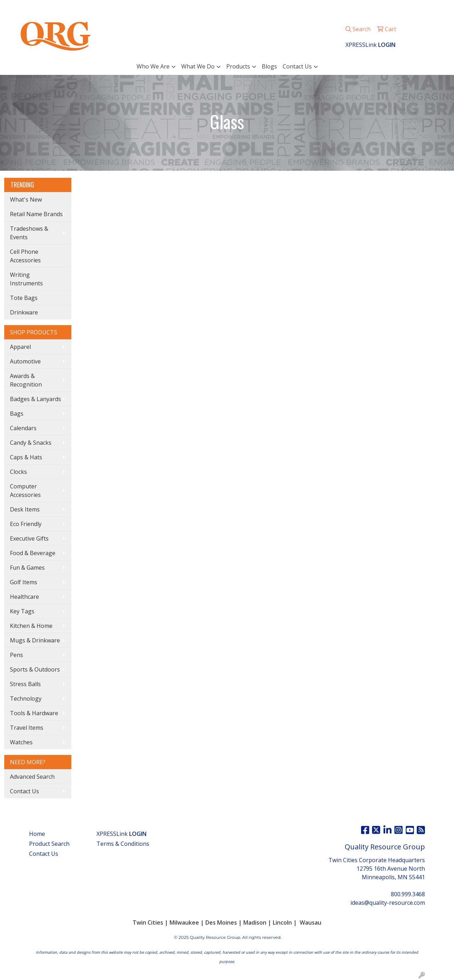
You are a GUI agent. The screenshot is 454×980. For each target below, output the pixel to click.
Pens (16, 655)
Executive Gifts (29, 538)
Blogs (269, 66)
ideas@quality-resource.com (409, 8)
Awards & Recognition (26, 380)
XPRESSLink (121, 834)
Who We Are (153, 66)
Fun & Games (27, 568)
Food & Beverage (33, 553)
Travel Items (27, 728)
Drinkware (24, 312)
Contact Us (297, 66)
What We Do (198, 66)
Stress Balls (25, 684)
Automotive (25, 361)
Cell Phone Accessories (25, 256)
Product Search (49, 844)
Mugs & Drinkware (35, 640)
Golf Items (24, 582)
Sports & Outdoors (35, 669)
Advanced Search (32, 777)
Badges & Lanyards (35, 399)
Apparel (20, 347)
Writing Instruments (26, 279)
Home (37, 834)
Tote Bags (24, 298)
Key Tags (22, 611)
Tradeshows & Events (29, 233)
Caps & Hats (26, 457)
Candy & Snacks (31, 443)
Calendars (23, 428)
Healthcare (24, 597)
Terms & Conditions (123, 844)
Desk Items (25, 509)
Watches (21, 742)
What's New (26, 199)
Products (238, 66)
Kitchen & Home (31, 626)
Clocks (18, 472)
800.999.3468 (350, 8)
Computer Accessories (25, 491)
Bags (17, 414)
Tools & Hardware (34, 713)
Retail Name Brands (36, 214)
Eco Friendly (26, 524)
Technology (26, 699)
